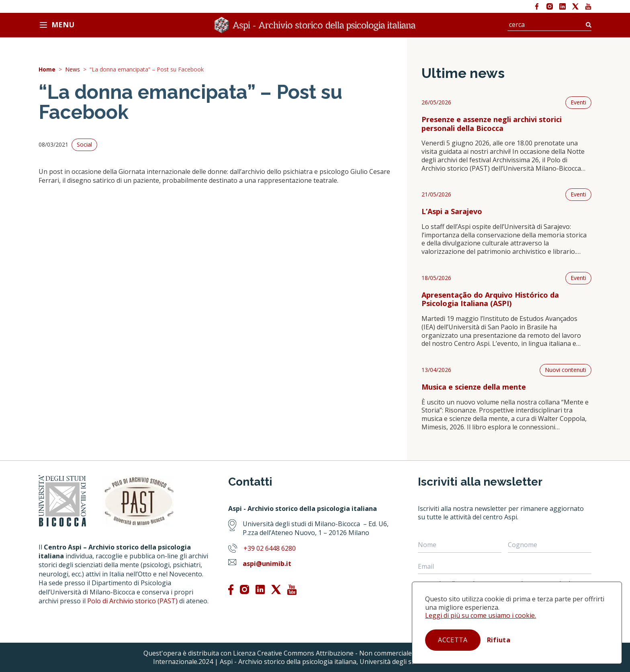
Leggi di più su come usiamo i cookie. (481, 615)
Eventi (578, 102)
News (73, 70)
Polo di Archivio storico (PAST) (132, 601)
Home (47, 70)
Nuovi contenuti (566, 370)
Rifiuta (499, 640)
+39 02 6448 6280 (270, 548)
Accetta (453, 640)
